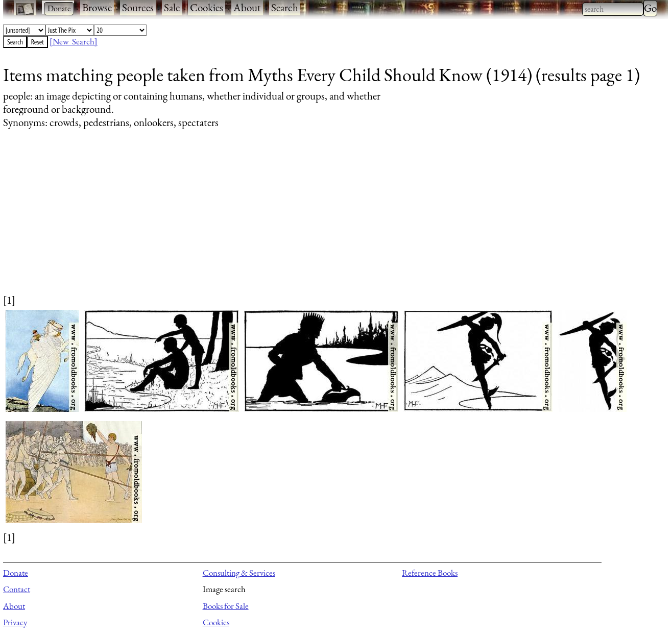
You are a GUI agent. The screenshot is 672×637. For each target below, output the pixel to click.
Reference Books (430, 573)
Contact (17, 589)
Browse (97, 7)
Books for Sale (226, 606)
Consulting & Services (239, 573)
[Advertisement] (309, 221)
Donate (16, 573)
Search (285, 7)
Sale (172, 7)
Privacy (15, 622)
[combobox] (613, 9)
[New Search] (74, 41)
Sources (138, 7)
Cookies (207, 7)
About (247, 7)
